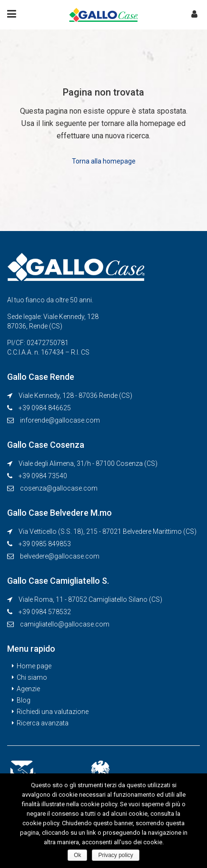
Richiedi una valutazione (53, 712)
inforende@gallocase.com (60, 420)
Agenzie (28, 689)
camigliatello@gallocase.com (65, 624)
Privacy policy (115, 855)
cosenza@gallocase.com (59, 488)
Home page (34, 666)
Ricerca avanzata (43, 723)
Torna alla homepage (104, 161)
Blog (24, 700)
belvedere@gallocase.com (60, 556)
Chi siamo (32, 677)
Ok (77, 855)
